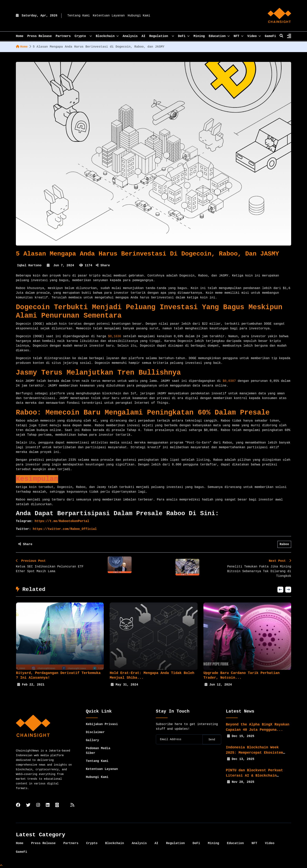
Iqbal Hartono (29, 266)
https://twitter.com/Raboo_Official (64, 529)
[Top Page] (1, 866)
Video (254, 36)
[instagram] (38, 805)
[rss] (72, 805)
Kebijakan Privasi (102, 724)
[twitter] (28, 805)
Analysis (130, 36)
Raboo (284, 544)
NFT (238, 36)
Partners (63, 36)
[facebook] (18, 805)
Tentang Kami (79, 16)
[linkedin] (48, 805)
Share (103, 266)
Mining (199, 36)
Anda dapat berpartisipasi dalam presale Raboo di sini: (117, 513)
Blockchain (107, 36)
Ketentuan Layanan (109, 16)
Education (219, 36)
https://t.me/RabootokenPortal (61, 521)
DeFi (184, 36)
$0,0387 (229, 381)
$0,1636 (114, 336)
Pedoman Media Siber (98, 751)
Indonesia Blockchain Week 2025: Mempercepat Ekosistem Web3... (255, 753)
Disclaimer (95, 732)
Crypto (83, 36)
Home (22, 47)
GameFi (270, 36)
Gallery (93, 740)
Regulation (162, 36)
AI (143, 36)
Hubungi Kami (139, 16)
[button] (280, 590)
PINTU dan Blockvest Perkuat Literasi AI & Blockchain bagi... (255, 776)
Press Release (39, 36)
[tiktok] (57, 805)
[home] (279, 16)
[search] (281, 36)
